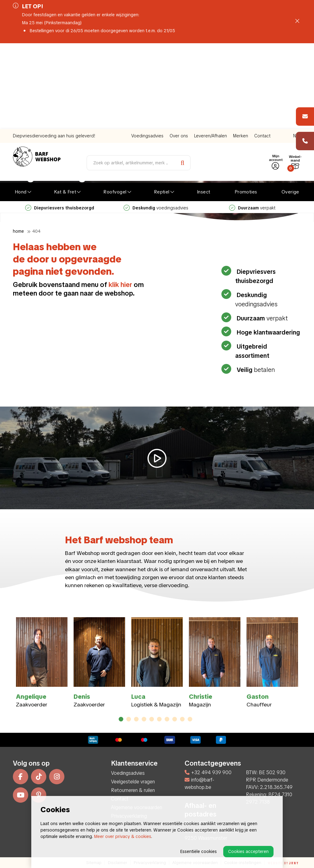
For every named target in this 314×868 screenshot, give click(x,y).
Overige (290, 106)
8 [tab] (175, 719)
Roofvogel (115, 106)
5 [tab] (152, 719)
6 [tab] (159, 719)
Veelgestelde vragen (133, 782)
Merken (241, 50)
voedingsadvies (156, 122)
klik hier (120, 285)
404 (36, 231)
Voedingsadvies (147, 50)
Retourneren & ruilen (133, 790)
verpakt (252, 122)
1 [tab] (121, 719)
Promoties (246, 106)
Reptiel (162, 106)
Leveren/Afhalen (211, 50)
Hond (21, 106)
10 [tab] (190, 719)
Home (18, 231)
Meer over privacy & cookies (123, 836)
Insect (204, 106)
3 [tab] (136, 719)
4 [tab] (144, 719)
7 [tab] (167, 719)
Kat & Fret (65, 106)
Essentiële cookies (199, 851)
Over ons (179, 50)
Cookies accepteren (248, 851)
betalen (255, 370)
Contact (262, 50)
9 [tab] (182, 719)
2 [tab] (129, 719)
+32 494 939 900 (208, 772)
